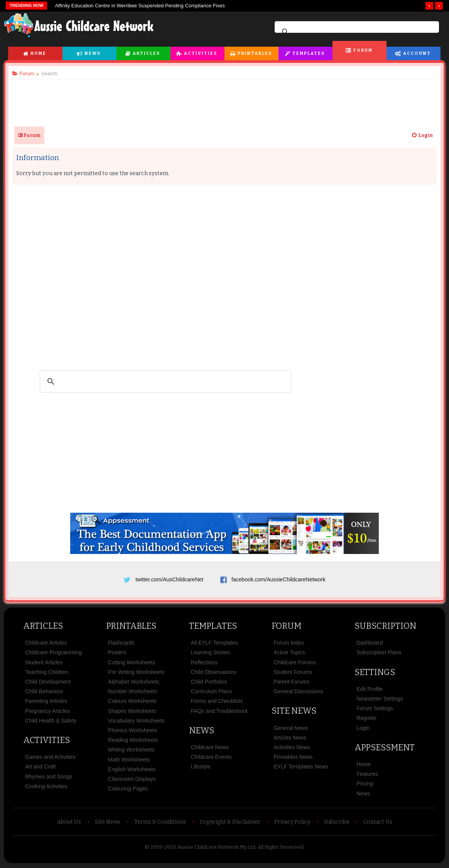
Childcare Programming (53, 654)
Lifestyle (201, 768)
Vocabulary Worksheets (136, 722)
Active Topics (289, 654)
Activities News (292, 748)
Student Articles (44, 664)
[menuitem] (421, 135)
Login (363, 729)
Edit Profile (370, 690)
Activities (201, 53)
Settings (375, 673)
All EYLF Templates (214, 644)
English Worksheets (132, 770)
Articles (146, 53)
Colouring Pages (128, 790)
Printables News (293, 758)
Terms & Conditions (160, 823)
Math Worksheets (129, 761)
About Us (69, 823)
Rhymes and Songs (49, 778)
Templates (309, 53)
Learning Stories (211, 654)
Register (366, 719)
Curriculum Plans (212, 692)
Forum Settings (375, 709)
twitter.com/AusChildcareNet (169, 579)
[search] (356, 32)
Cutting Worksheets (132, 664)
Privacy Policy (292, 823)
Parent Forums (291, 683)
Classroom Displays (132, 780)
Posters (117, 654)
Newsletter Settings (380, 700)
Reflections (204, 664)
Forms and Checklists (217, 703)
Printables (255, 53)
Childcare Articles (46, 644)
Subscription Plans (379, 654)
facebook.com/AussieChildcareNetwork (279, 579)
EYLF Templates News (301, 768)
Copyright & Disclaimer (230, 823)
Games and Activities (50, 758)
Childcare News (210, 748)
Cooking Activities (46, 787)
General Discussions (298, 692)
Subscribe (337, 823)
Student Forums (293, 673)
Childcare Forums (295, 664)
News (93, 53)
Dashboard (370, 644)
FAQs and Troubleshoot (219, 712)
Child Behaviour (44, 692)
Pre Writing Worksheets (136, 673)
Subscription (385, 627)
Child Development (48, 683)
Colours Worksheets (132, 703)
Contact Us (378, 823)
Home (38, 53)
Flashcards (121, 644)
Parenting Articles (46, 703)
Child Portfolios (209, 683)
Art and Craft (40, 768)
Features (367, 775)
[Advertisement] (224, 100)
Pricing (365, 785)
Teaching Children (47, 673)
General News (291, 729)
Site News (294, 712)
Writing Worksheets (131, 751)
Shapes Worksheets (132, 712)
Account (417, 53)
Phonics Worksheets (133, 731)
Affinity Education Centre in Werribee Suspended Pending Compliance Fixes (140, 6)
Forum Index (289, 644)
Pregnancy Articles (47, 712)
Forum (363, 50)
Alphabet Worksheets (134, 683)
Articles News (290, 739)
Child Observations (214, 673)
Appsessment (385, 749)
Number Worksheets (133, 692)
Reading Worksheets (133, 741)
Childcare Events (211, 758)
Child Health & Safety (51, 722)
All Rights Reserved (281, 848)
